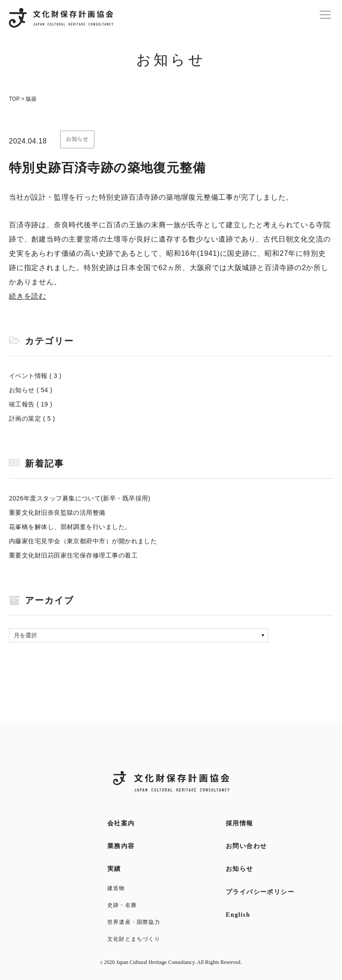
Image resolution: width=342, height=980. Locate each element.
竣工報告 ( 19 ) (31, 404)
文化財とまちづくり (134, 939)
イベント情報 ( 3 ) (35, 376)
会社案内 (121, 823)
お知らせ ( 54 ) (31, 390)
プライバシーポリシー (260, 892)
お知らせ (240, 869)
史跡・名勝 (122, 905)
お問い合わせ (246, 846)
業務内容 (121, 846)
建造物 (116, 888)
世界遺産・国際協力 (134, 922)
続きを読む (28, 296)
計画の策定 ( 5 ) (32, 418)
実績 (114, 869)
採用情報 (240, 823)
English (238, 915)
